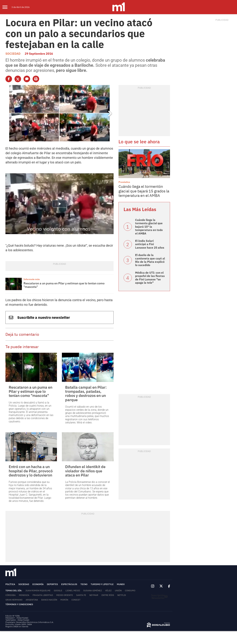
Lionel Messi (73, 591)
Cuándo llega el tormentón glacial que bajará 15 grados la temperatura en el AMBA (144, 191)
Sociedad (13, 54)
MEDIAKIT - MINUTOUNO (17, 618)
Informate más (32, 279)
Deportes (52, 584)
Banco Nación (49, 600)
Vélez (108, 591)
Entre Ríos (108, 595)
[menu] (7, 7)
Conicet (76, 600)
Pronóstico (124, 182)
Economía (38, 584)
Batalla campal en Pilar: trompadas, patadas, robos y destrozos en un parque (86, 393)
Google (58, 591)
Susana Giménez (93, 591)
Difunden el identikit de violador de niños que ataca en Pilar (85, 471)
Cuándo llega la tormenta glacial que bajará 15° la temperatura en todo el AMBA (149, 227)
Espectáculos (69, 584)
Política (10, 584)
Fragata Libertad (43, 595)
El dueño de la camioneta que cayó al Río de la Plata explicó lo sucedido (150, 260)
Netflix (122, 595)
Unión (118, 591)
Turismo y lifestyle (102, 584)
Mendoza (24, 595)
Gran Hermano (14, 600)
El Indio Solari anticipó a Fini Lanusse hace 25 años (150, 244)
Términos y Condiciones (19, 604)
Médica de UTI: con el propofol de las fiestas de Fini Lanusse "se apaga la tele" (150, 278)
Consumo (130, 591)
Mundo (121, 584)
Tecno (84, 584)
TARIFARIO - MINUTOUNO (18, 620)
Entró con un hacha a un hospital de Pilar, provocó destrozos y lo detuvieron (31, 471)
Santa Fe (81, 595)
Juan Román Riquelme (38, 591)
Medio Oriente (65, 595)
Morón (64, 600)
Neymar (94, 595)
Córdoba (11, 595)
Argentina (32, 600)
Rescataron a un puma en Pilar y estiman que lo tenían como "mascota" (64, 285)
